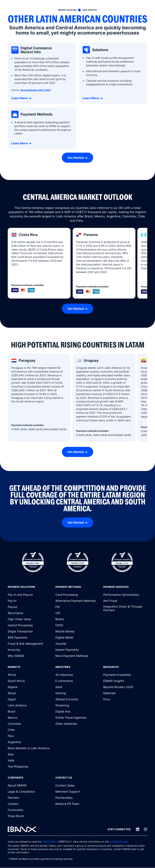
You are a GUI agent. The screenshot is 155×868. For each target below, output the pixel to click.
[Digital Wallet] (77, 637)
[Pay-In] (30, 601)
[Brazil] (30, 711)
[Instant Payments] (77, 650)
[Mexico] (30, 718)
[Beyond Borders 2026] (125, 687)
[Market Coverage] (67, 10)
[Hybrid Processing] (30, 625)
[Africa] (30, 675)
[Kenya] (30, 693)
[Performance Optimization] (125, 595)
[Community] (30, 810)
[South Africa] (30, 681)
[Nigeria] (30, 687)
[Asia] (30, 754)
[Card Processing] (77, 595)
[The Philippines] (30, 766)
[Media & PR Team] (77, 804)
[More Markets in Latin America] (30, 748)
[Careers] (30, 804)
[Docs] (125, 699)
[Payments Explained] (125, 675)
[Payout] (30, 607)
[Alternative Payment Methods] (77, 601)
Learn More (20, 98)
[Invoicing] (30, 650)
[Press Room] (30, 816)
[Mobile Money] (77, 631)
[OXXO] (77, 625)
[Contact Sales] (77, 785)
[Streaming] (77, 705)
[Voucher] (77, 644)
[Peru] (30, 736)
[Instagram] (145, 829)
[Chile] (30, 730)
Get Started (76, 158)
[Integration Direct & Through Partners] (125, 608)
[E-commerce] (77, 681)
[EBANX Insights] (125, 681)
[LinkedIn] (138, 829)
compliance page (121, 842)
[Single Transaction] (30, 631)
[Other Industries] (77, 724)
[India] (30, 760)
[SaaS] (77, 687)
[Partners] (30, 798)
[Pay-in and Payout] (30, 595)
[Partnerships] (77, 798)
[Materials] (125, 693)
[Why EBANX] (30, 656)
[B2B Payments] (30, 637)
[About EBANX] (30, 785)
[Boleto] (77, 619)
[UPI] (77, 613)
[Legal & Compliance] (30, 792)
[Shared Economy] (77, 699)
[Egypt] (30, 699)
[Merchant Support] (77, 792)
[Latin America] (90, 10)
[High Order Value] (30, 619)
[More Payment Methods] (77, 656)
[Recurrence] (30, 613)
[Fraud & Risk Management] (30, 644)
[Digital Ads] (77, 711)
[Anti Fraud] (125, 601)
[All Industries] (77, 675)
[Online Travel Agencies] (77, 718)
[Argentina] (30, 742)
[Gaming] (77, 693)
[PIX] (77, 607)
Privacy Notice (51, 842)
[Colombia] (30, 724)
